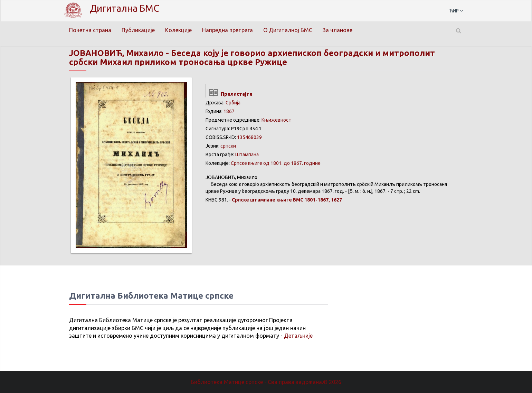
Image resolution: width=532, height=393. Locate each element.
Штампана (247, 155)
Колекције (178, 30)
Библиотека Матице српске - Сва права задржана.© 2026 (266, 382)
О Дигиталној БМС (288, 30)
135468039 (249, 137)
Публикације (138, 30)
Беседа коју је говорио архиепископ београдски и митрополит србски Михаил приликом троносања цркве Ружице (252, 58)
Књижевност (276, 120)
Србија (233, 103)
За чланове (338, 30)
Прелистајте (229, 94)
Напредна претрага (227, 30)
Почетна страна (90, 30)
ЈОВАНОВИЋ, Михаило (116, 53)
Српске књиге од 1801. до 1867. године (276, 163)
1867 (229, 111)
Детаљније (298, 336)
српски (228, 146)
